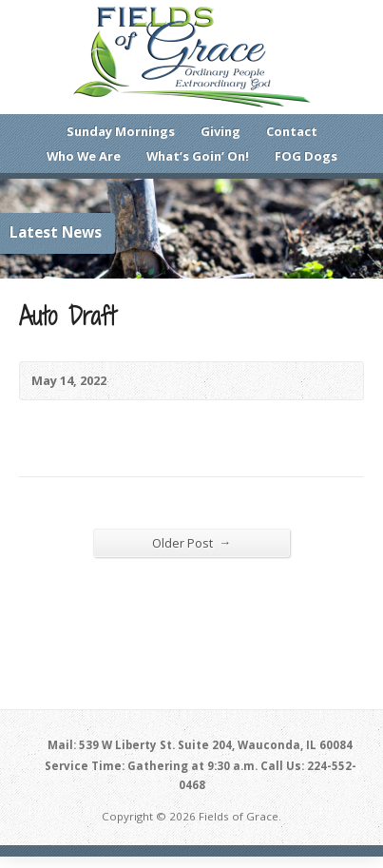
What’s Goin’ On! (198, 156)
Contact (292, 131)
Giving (220, 131)
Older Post (192, 542)
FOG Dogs (306, 156)
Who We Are (84, 156)
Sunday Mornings (121, 131)
